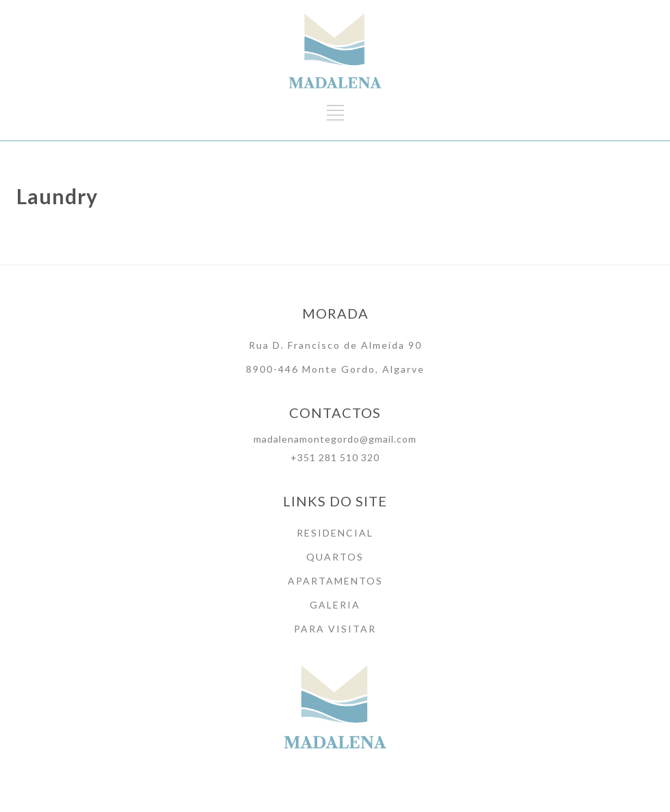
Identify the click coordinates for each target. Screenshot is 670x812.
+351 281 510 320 (335, 457)
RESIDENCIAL (335, 533)
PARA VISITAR (335, 629)
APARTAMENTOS (335, 581)
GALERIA (335, 605)
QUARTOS (335, 557)
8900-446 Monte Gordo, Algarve (335, 369)
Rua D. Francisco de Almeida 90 (335, 345)
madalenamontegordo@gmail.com (335, 439)
